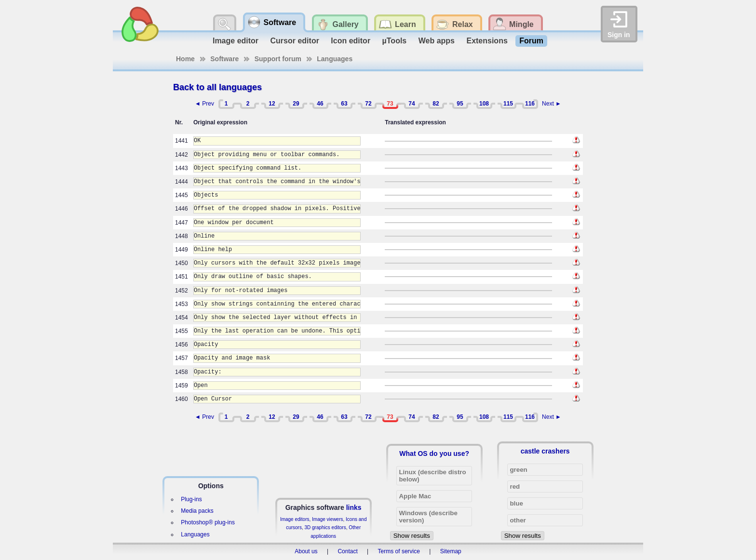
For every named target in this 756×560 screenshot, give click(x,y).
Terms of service (399, 551)
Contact (347, 551)
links (354, 507)
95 (460, 104)
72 (368, 104)
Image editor (236, 41)
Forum (531, 41)
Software (224, 59)
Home (185, 59)
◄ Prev (204, 104)
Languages (335, 59)
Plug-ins (191, 499)
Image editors (295, 519)
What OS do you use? (434, 453)
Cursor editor (295, 41)
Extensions (487, 41)
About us (306, 551)
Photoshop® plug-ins (208, 522)
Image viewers (327, 519)
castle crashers (545, 451)
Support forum (278, 59)
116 (530, 104)
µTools (395, 41)
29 (296, 104)
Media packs (197, 511)
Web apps (437, 41)
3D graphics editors (325, 527)
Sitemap (451, 551)
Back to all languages (217, 87)
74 (412, 104)
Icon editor (351, 41)
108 (484, 104)
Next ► (552, 104)
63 (344, 104)
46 (320, 104)
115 (508, 104)
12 (272, 104)
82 (436, 104)
